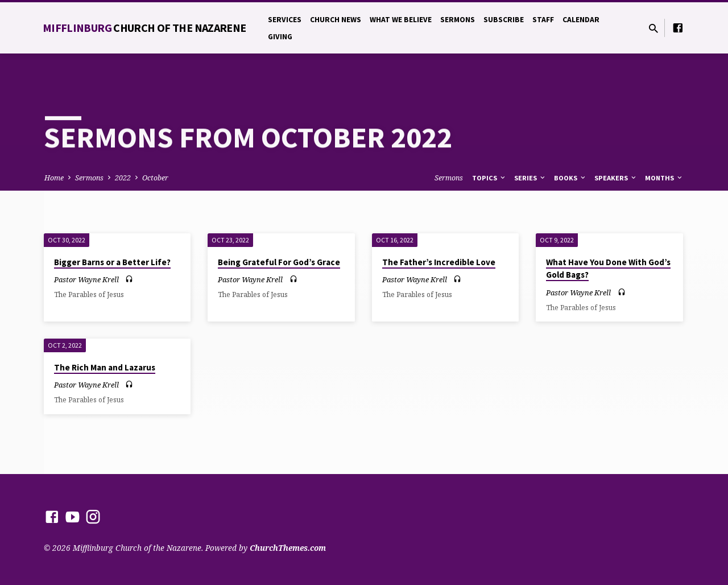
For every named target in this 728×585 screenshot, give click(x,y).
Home (54, 178)
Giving (280, 37)
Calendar (581, 20)
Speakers (616, 178)
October (155, 178)
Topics (489, 178)
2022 (123, 178)
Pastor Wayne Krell (86, 279)
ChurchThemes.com (288, 548)
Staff (543, 20)
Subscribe (504, 20)
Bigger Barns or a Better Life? (112, 262)
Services (285, 20)
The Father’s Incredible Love (439, 262)
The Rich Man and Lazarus (105, 367)
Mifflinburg (144, 28)
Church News (336, 20)
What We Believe (401, 20)
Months (664, 178)
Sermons (458, 20)
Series (530, 178)
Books (570, 178)
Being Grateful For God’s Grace (279, 262)
